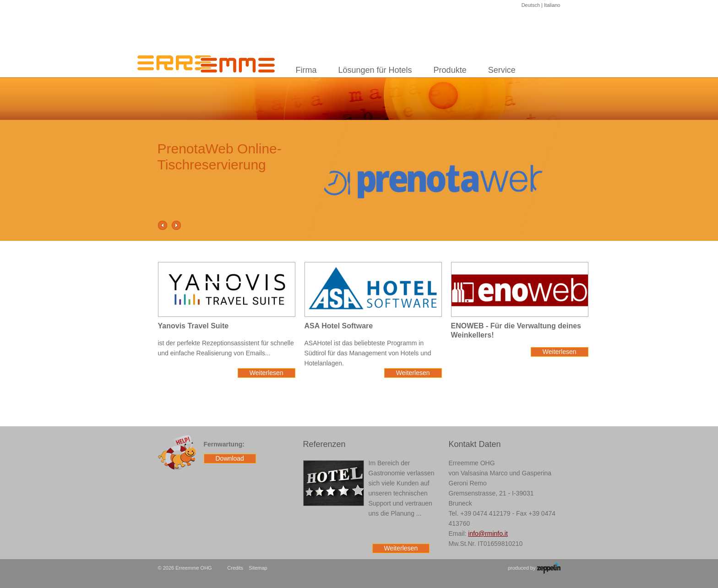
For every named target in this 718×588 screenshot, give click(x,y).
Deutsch (531, 5)
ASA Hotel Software (339, 326)
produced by (534, 568)
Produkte (450, 70)
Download (230, 458)
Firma (306, 70)
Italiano (552, 5)
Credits (235, 568)
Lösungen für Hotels (375, 70)
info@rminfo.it (488, 534)
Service (502, 70)
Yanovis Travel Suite (193, 326)
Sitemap (258, 568)
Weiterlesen (267, 373)
